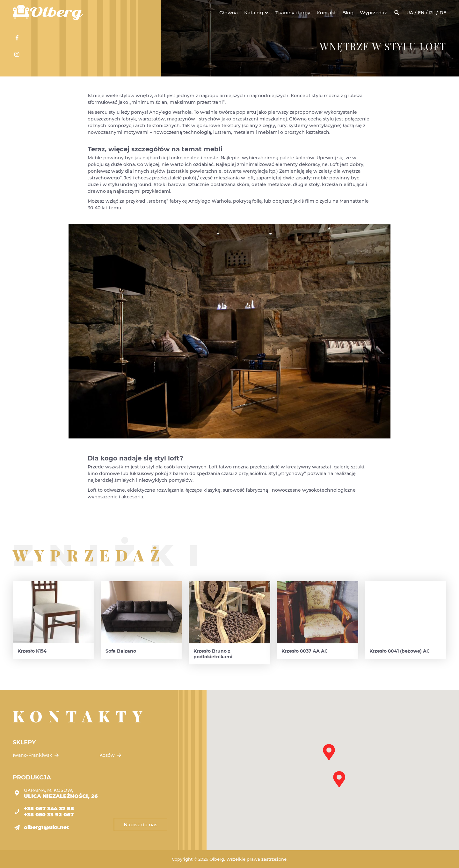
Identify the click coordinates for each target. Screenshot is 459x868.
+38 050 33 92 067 (49, 815)
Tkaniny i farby (293, 13)
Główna (229, 13)
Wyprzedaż (373, 13)
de (443, 13)
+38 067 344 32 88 (49, 809)
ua (410, 13)
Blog (348, 13)
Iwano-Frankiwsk (36, 755)
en (421, 13)
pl (432, 13)
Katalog (254, 13)
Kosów (111, 755)
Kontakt (326, 13)
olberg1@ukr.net (46, 827)
